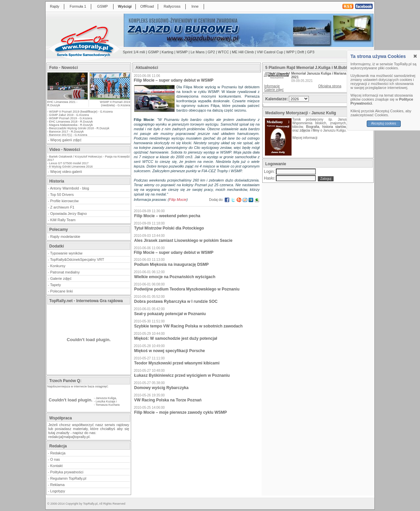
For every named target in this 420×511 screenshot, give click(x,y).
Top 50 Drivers (62, 195)
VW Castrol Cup (270, 52)
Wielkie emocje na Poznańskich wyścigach (175, 277)
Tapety (56, 285)
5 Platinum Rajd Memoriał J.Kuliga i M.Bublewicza (313, 68)
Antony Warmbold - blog (70, 188)
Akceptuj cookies (384, 123)
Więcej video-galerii (66, 172)
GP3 (311, 52)
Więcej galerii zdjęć (66, 140)
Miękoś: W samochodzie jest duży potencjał (176, 338)
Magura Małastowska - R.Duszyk (71, 125)
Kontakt (56, 466)
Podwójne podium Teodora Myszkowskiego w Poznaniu (187, 289)
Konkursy (58, 266)
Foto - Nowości (64, 68)
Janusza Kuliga (106, 398)
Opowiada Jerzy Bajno (69, 214)
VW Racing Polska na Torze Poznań (168, 400)
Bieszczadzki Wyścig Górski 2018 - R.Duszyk (79, 128)
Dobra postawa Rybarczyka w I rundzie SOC (176, 301)
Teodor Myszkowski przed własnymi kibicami (177, 363)
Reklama (57, 485)
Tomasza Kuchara (107, 405)
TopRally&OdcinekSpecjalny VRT (77, 259)
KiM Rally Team (63, 220)
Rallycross (172, 6)
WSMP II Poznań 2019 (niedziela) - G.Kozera (115, 104)
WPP (290, 52)
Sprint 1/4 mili (134, 52)
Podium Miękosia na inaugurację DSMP (171, 264)
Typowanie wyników (66, 253)
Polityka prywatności (67, 472)
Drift (301, 52)
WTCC (223, 52)
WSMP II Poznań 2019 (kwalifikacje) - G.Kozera (81, 112)
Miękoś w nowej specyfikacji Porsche (170, 351)
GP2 (211, 52)
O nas (55, 459)
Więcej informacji (305, 138)
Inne (195, 6)
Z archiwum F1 (62, 207)
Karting (168, 52)
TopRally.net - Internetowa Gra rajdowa (86, 301)
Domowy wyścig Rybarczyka (161, 388)
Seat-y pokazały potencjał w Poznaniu (170, 314)
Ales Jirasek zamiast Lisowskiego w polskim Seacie (183, 241)
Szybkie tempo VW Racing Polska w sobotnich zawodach (188, 326)
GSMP (103, 6)
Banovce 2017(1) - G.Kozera (68, 135)
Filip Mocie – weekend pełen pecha (167, 216)
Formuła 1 (78, 6)
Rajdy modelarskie (65, 237)
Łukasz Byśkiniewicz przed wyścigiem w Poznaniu (182, 375)
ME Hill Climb (243, 52)
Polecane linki (62, 291)
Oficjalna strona (330, 86)
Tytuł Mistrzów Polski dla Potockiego (169, 228)
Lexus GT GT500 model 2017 (69, 163)
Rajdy (55, 6)
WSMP (182, 52)
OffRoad (147, 6)
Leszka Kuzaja (106, 401)
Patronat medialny (65, 272)
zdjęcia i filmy (309, 130)
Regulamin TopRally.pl (68, 478)
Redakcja (58, 453)
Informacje (272, 86)
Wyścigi (125, 6)
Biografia (313, 127)
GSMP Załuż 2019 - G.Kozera (69, 115)
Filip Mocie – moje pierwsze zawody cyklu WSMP (181, 412)
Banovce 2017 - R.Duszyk (67, 132)
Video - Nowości (65, 150)
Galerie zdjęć (61, 278)
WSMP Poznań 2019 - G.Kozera (71, 118)
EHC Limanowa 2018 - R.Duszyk (71, 122)
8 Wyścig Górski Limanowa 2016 (71, 167)
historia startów (334, 127)
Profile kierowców (65, 201)
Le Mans (198, 52)
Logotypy (58, 491)
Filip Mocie (178, 200)
